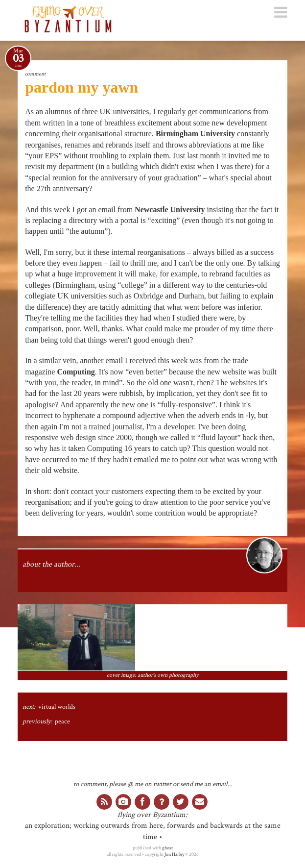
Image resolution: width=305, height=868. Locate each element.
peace (62, 721)
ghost (167, 848)
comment (35, 74)
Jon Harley (174, 854)
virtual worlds (57, 707)
